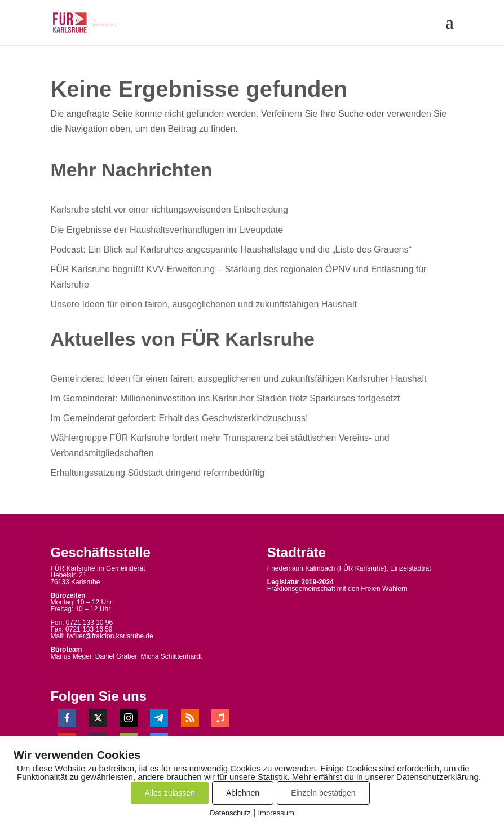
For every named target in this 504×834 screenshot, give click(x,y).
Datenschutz (230, 813)
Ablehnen (243, 793)
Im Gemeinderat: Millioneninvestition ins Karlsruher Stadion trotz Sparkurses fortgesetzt (225, 398)
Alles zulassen (170, 793)
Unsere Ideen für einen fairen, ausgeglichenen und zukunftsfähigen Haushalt (203, 304)
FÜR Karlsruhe (362, 568)
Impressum (276, 813)
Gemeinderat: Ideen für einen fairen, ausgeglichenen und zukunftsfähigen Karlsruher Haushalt (238, 379)
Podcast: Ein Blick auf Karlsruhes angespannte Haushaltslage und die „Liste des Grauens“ (231, 250)
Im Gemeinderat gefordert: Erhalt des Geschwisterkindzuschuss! (179, 418)
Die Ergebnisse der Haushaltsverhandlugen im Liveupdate (167, 230)
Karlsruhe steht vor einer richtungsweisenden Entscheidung (169, 209)
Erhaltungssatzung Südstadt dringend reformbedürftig (157, 473)
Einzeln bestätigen (323, 793)
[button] (449, 29)
